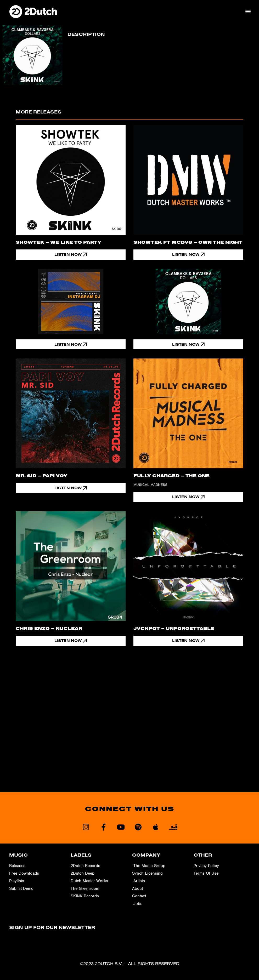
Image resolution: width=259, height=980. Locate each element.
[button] (248, 11)
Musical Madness (150, 485)
